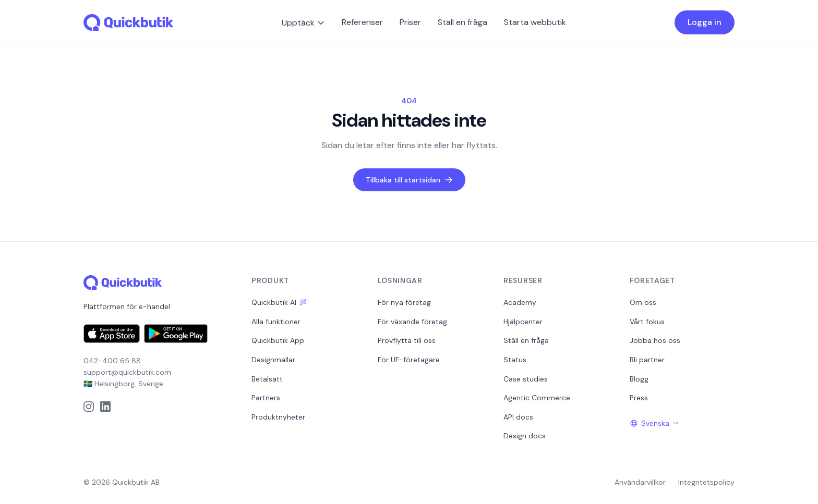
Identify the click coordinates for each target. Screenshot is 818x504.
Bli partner (647, 360)
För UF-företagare (409, 360)
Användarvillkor (640, 482)
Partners (266, 398)
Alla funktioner (276, 322)
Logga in (705, 22)
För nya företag (404, 302)
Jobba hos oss (655, 340)
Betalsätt (267, 379)
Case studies (526, 379)
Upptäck (303, 23)
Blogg (639, 379)
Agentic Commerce (537, 398)
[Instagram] (89, 407)
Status (515, 360)
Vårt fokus (647, 322)
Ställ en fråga (462, 22)
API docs (518, 417)
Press (639, 398)
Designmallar (273, 360)
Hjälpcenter (523, 322)
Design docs (525, 436)
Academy (520, 302)
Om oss (643, 302)
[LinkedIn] (105, 407)
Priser (410, 22)
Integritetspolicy (706, 482)
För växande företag (412, 322)
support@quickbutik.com (127, 372)
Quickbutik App (278, 340)
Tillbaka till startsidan (409, 180)
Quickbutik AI (279, 302)
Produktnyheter (278, 417)
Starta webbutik (535, 22)
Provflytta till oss (407, 340)
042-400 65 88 (112, 361)
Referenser (362, 22)
